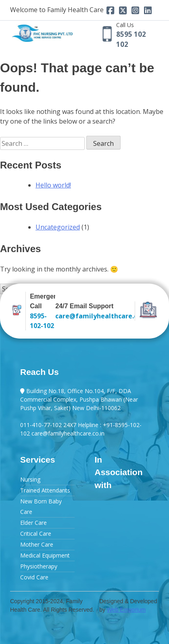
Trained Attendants (45, 490)
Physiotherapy (39, 566)
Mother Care (37, 544)
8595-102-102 (42, 321)
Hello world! (53, 185)
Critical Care (36, 534)
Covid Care (34, 577)
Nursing (30, 479)
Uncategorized (58, 227)
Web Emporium (126, 610)
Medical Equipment (45, 555)
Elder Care (33, 523)
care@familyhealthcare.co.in (93, 316)
